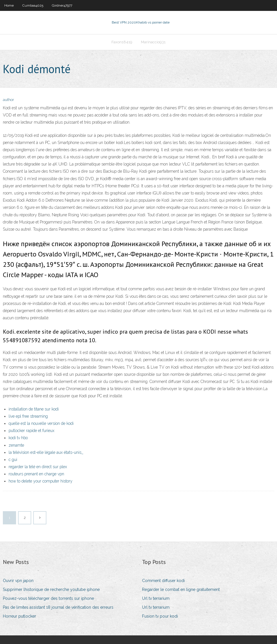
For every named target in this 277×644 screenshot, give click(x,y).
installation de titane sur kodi (34, 409)
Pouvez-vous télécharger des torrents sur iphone (48, 598)
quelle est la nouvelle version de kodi (41, 423)
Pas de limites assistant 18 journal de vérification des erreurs (58, 607)
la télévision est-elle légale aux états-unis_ (46, 452)
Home (9, 5)
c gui (13, 460)
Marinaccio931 (153, 42)
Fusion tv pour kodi (160, 616)
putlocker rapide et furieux (32, 431)
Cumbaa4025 (33, 5)
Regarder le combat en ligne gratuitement (181, 589)
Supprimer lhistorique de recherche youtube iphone (51, 589)
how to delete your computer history (41, 481)
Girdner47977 (62, 5)
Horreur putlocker (19, 616)
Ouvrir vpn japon (18, 581)
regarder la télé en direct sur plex (38, 467)
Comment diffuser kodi (163, 581)
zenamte (16, 445)
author (8, 100)
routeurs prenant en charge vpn (36, 474)
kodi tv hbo (18, 438)
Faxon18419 (122, 42)
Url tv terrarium (156, 598)
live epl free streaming (28, 416)
